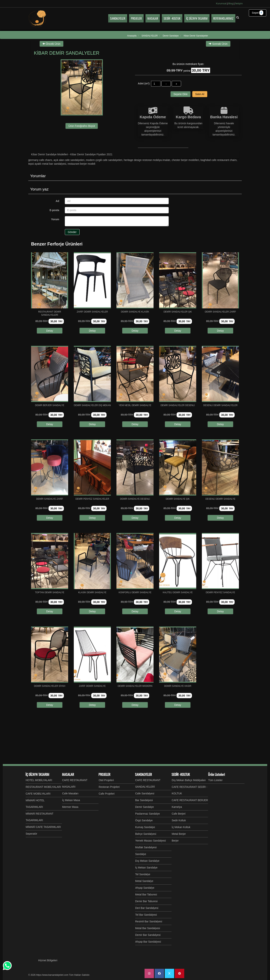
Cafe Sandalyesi (145, 793)
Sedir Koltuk (179, 820)
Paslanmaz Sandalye (148, 814)
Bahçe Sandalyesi (146, 834)
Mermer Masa (70, 807)
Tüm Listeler (215, 780)
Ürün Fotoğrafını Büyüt (82, 126)
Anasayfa (132, 36)
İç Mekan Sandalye (146, 868)
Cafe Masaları (70, 793)
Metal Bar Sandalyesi (148, 928)
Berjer (175, 841)
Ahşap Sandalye (145, 888)
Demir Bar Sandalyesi (148, 935)
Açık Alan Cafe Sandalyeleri (69, 160)
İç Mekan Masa (71, 800)
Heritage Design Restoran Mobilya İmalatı (147, 160)
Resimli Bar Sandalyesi (149, 921)
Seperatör (31, 834)
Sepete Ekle (180, 94)
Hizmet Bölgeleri (48, 960)
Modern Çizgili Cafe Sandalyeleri (104, 160)
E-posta (54, 210)
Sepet (258, 13)
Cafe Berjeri (179, 814)
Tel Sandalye (143, 874)
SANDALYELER (143, 774)
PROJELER (104, 774)
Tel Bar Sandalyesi (146, 915)
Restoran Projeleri (109, 787)
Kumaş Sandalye (145, 827)
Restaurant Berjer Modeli (81, 164)
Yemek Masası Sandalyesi (151, 841)
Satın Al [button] (200, 94)
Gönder (72, 232)
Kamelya (177, 807)
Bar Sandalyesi (144, 800)
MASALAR (68, 774)
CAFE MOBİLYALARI (38, 794)
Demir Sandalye (145, 807)
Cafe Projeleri (107, 794)
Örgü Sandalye (144, 820)
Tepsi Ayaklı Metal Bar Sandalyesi (47, 164)
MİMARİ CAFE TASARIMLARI (43, 827)
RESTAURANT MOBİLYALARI (43, 787)
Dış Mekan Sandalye (147, 861)
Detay (50, 331)
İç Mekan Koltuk (181, 827)
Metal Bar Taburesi (146, 894)
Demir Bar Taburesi (146, 901)
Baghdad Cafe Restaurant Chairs (219, 160)
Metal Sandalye (144, 881)
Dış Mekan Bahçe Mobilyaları (189, 780)
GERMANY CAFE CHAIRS (40, 160)
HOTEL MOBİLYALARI (39, 780)
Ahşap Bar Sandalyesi (148, 942)
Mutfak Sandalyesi (146, 847)
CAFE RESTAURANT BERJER (190, 800)
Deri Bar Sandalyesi (147, 908)
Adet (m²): (144, 83)
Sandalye (141, 854)
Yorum (55, 219)
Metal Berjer (179, 834)
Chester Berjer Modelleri (185, 160)
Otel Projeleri (106, 780)
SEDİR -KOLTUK (181, 774)
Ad (57, 201)
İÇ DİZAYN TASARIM (37, 774)
